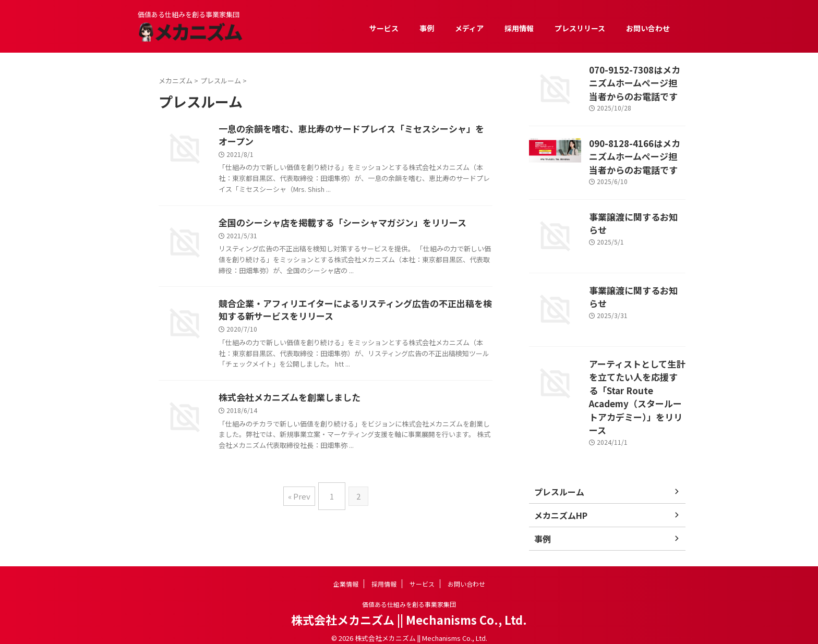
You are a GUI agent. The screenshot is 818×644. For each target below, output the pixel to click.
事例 (427, 28)
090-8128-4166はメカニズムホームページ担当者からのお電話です (637, 154)
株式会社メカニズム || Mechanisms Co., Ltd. (409, 611)
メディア (469, 28)
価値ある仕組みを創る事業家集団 (409, 595)
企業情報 (346, 575)
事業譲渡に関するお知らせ (633, 211)
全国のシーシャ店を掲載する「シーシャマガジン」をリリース (335, 225)
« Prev (302, 498)
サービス (384, 28)
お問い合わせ (648, 28)
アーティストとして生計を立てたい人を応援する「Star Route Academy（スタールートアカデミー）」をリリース (637, 381)
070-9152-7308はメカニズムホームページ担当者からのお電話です (637, 80)
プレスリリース (580, 28)
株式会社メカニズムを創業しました (285, 403)
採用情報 (519, 28)
